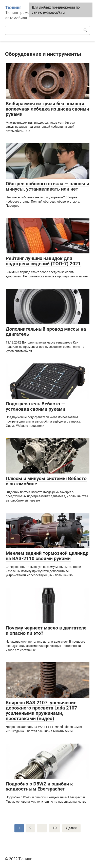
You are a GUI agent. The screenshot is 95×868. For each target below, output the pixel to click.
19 (55, 828)
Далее (71, 828)
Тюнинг (13, 7)
